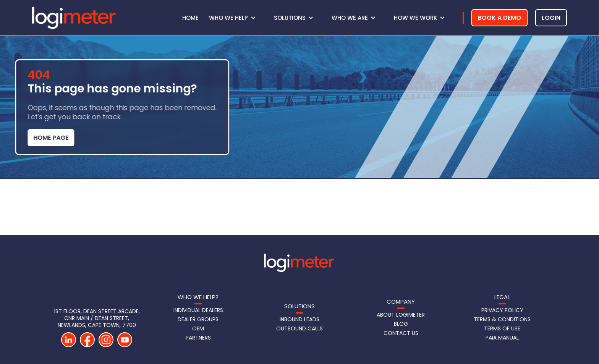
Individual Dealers (198, 310)
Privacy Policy (502, 310)
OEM (198, 328)
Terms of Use (502, 328)
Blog (401, 324)
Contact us (401, 333)
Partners (198, 338)
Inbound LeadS (299, 319)
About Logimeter (401, 315)
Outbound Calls (299, 328)
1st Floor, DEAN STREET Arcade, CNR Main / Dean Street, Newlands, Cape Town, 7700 (97, 318)
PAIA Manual (502, 338)
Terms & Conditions (502, 319)
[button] (236, 18)
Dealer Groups (198, 319)
